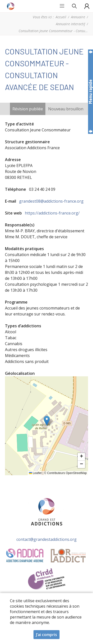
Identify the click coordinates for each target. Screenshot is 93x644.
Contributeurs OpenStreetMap (67, 473)
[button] (47, 421)
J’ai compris (46, 635)
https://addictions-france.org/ (52, 213)
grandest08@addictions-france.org (51, 201)
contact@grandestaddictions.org (46, 539)
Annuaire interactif (70, 24)
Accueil (61, 17)
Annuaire (78, 17)
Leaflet (35, 473)
